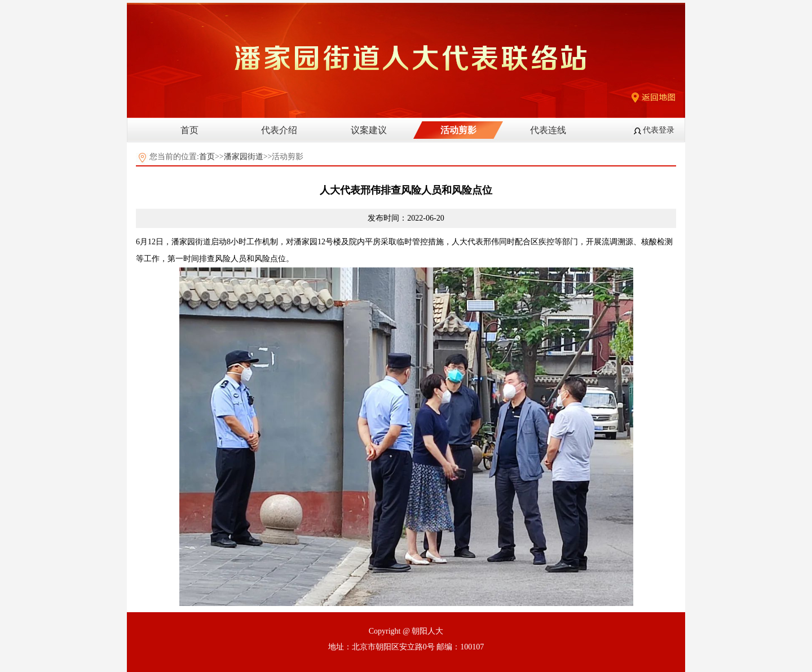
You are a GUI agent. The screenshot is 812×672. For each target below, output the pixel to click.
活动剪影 (458, 130)
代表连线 (548, 130)
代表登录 (659, 130)
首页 (189, 130)
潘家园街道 (244, 157)
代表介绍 (279, 130)
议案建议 (369, 130)
